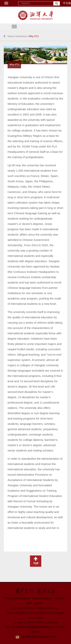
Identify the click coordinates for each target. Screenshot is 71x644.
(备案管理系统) (37, 627)
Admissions (21, 36)
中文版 (67, 3)
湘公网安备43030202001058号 (38, 637)
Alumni (38, 603)
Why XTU (34, 36)
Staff (29, 603)
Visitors (59, 598)
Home (11, 36)
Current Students (42, 598)
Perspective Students (17, 598)
